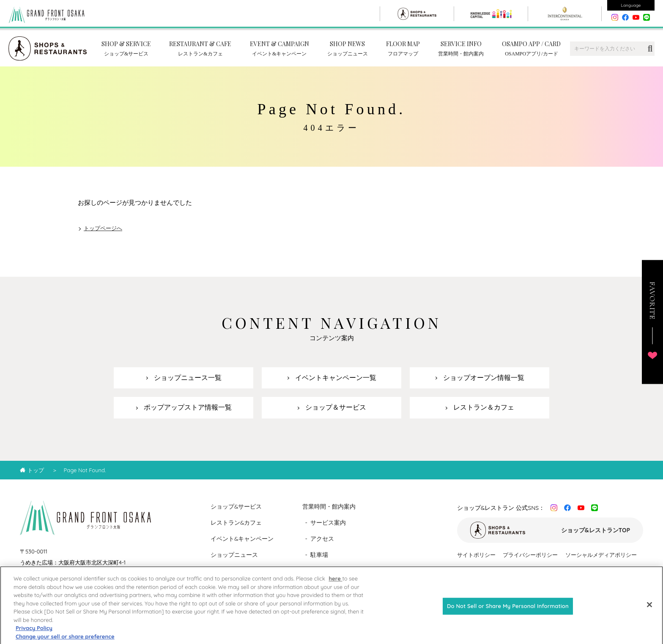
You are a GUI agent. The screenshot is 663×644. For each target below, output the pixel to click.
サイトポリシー (476, 555)
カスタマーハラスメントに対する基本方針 (509, 570)
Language (631, 5)
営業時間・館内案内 (329, 506)
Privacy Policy (34, 634)
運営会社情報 (585, 570)
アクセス (322, 539)
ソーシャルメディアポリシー (601, 555)
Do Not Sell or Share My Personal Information (508, 612)
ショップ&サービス (236, 506)
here (335, 585)
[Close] (649, 611)
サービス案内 (328, 523)
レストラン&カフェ (236, 523)
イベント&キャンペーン (242, 539)
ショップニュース (234, 555)
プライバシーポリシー (530, 555)
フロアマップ (328, 571)
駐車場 (319, 555)
